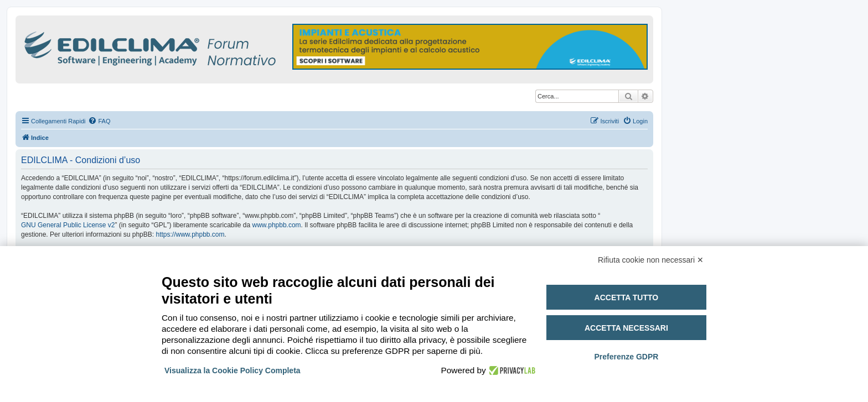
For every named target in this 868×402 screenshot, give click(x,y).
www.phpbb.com (277, 225)
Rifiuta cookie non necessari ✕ (651, 260)
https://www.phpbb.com (190, 234)
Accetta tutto (627, 297)
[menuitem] (99, 121)
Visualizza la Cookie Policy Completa (232, 370)
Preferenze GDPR (626, 357)
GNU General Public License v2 (68, 225)
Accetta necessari (626, 328)
